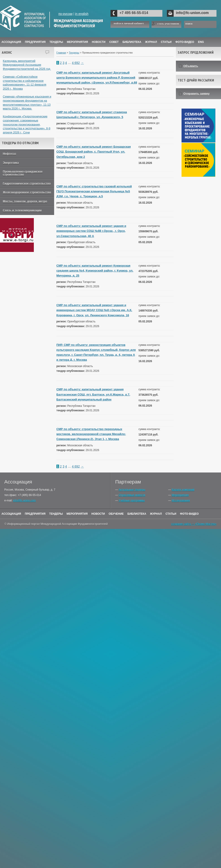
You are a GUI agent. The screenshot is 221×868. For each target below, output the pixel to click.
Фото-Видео (185, 42)
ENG (201, 42)
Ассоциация (11, 42)
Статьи (166, 42)
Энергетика (11, 163)
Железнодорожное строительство (27, 192)
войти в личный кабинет (129, 24)
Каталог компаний (183, 490)
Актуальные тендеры (132, 490)
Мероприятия (78, 42)
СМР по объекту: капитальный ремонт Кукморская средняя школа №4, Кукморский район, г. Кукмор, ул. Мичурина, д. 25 (95, 271)
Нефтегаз (10, 154)
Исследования (181, 500)
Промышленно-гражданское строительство (23, 173)
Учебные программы (132, 500)
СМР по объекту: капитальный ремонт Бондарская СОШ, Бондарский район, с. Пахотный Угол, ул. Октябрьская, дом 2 (94, 152)
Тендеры (56, 42)
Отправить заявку (196, 94)
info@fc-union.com (192, 13)
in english (82, 14)
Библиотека (132, 42)
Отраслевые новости (132, 495)
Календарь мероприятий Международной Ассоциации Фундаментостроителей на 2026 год (27, 65)
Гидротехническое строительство (27, 184)
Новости (99, 42)
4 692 (76, 63)
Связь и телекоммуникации (22, 210)
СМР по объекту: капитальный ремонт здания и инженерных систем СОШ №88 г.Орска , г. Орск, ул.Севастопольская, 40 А (91, 231)
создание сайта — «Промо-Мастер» (194, 524)
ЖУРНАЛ (151, 42)
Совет (114, 42)
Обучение (116, 514)
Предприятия (35, 42)
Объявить (191, 66)
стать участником (168, 24)
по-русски (65, 14)
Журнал (156, 514)
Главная (61, 53)
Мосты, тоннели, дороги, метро (25, 201)
